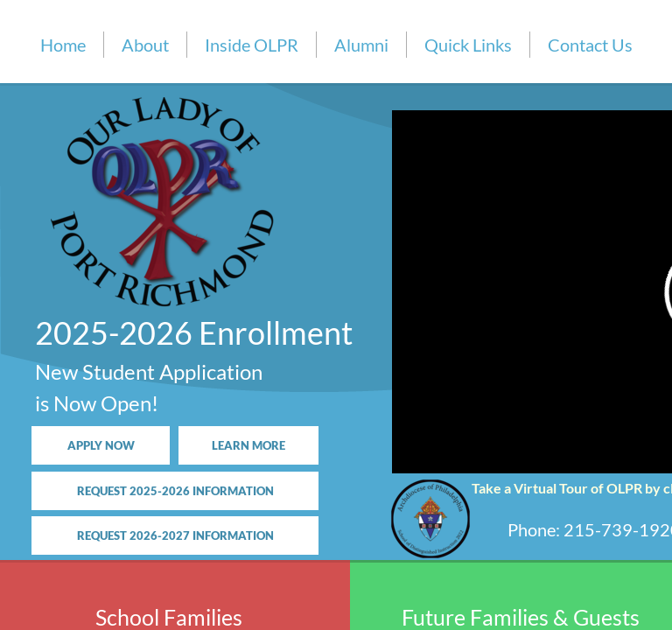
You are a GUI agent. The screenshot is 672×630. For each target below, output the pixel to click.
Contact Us (590, 45)
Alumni (361, 45)
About (145, 45)
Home (63, 45)
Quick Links (468, 45)
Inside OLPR (252, 45)
